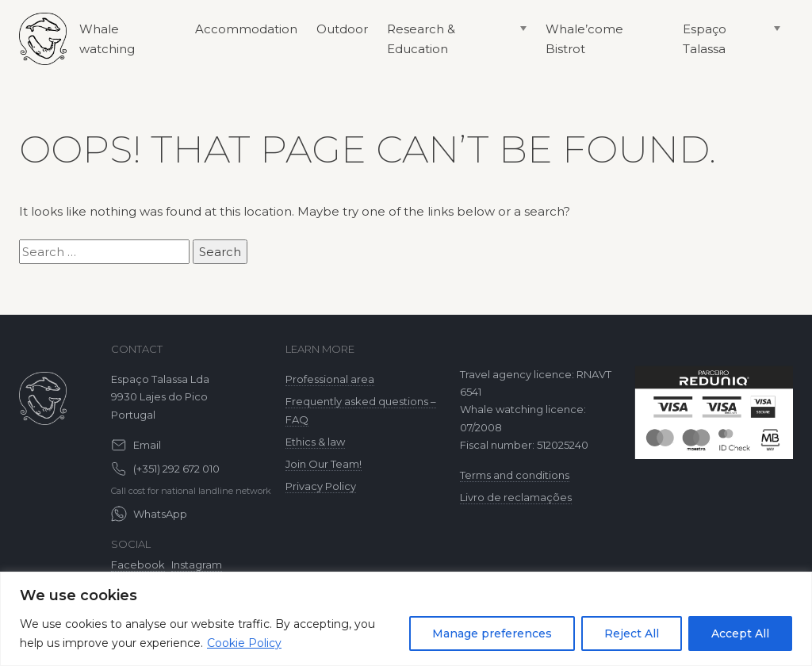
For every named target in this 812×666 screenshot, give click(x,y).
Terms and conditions (515, 475)
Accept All (740, 633)
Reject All (632, 633)
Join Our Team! (324, 464)
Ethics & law (315, 442)
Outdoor (342, 29)
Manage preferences (492, 633)
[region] (406, 619)
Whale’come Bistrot (584, 39)
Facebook (138, 565)
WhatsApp (160, 514)
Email (147, 445)
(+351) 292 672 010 (176, 469)
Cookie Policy (244, 643)
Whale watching (107, 39)
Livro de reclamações (516, 497)
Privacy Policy (321, 486)
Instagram (197, 565)
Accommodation (246, 29)
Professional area (330, 379)
